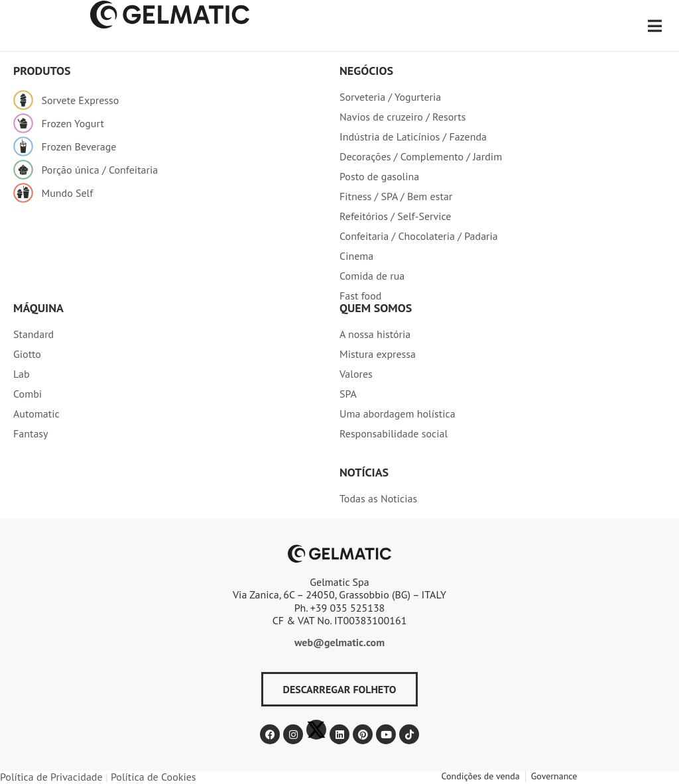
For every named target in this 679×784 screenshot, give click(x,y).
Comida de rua (372, 276)
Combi (28, 394)
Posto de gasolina (379, 176)
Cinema (356, 256)
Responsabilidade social (394, 433)
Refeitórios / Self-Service (396, 216)
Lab (22, 374)
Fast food (360, 296)
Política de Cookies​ (154, 777)
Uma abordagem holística (398, 414)
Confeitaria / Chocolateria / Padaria (419, 236)
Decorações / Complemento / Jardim (421, 156)
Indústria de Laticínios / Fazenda (413, 137)
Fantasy (31, 433)
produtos (42, 71)
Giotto (27, 354)
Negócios (366, 71)
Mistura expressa (378, 354)
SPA (348, 394)
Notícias (364, 472)
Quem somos (376, 308)
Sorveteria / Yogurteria (390, 97)
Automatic (36, 414)
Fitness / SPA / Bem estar (396, 196)
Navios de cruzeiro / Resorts (402, 117)
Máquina (38, 308)
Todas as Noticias (378, 498)
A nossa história (375, 334)
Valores (356, 374)
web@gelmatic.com (339, 642)
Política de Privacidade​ (51, 777)
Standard (33, 334)
